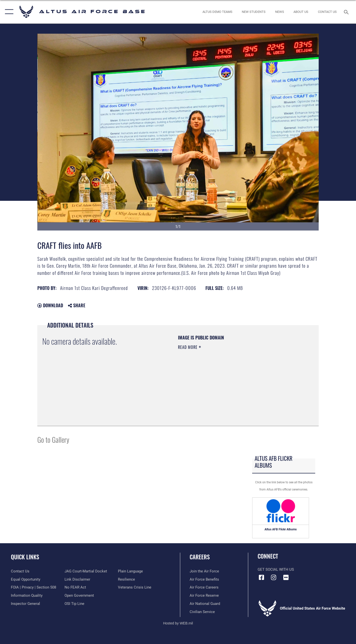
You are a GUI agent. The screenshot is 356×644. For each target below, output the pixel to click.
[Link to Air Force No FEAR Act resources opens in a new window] (75, 587)
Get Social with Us (276, 569)
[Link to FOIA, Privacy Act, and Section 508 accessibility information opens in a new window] (33, 587)
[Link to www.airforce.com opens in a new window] (204, 571)
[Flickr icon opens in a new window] (286, 577)
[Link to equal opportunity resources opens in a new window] (26, 579)
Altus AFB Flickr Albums (281, 529)
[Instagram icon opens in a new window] (274, 577)
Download (50, 305)
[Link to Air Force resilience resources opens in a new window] (126, 579)
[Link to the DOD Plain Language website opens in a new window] (130, 571)
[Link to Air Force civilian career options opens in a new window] (202, 612)
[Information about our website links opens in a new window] (77, 579)
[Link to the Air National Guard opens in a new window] (205, 604)
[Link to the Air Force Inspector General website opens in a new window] (25, 604)
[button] (8, 12)
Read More (188, 347)
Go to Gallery (53, 439)
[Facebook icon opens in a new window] (261, 577)
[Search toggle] (347, 12)
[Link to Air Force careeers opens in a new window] (204, 587)
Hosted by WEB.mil (178, 623)
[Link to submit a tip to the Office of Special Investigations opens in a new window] (74, 604)
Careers (200, 557)
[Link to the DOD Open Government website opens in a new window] (79, 595)
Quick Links (25, 557)
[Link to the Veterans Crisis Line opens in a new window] (135, 587)
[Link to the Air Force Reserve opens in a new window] (204, 595)
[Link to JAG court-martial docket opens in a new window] (86, 571)
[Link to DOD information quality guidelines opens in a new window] (27, 595)
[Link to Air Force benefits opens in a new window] (204, 579)
